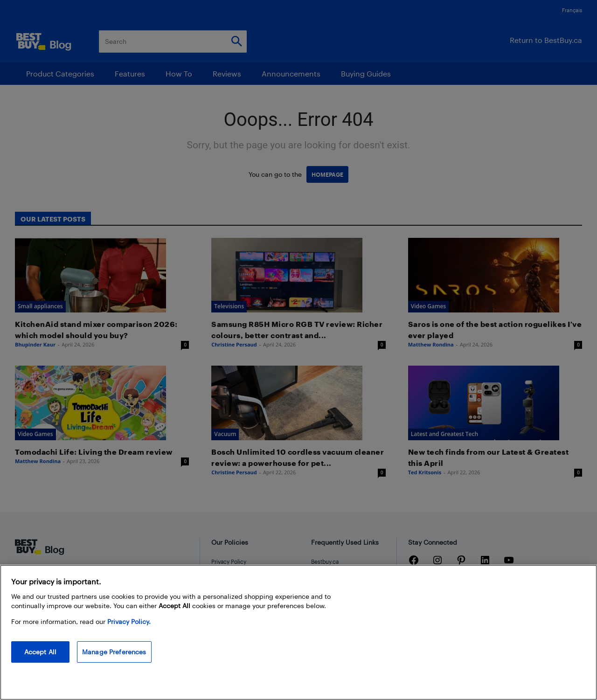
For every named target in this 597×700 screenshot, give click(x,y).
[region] (298, 632)
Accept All (40, 652)
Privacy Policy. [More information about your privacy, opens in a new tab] (129, 621)
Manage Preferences (114, 652)
